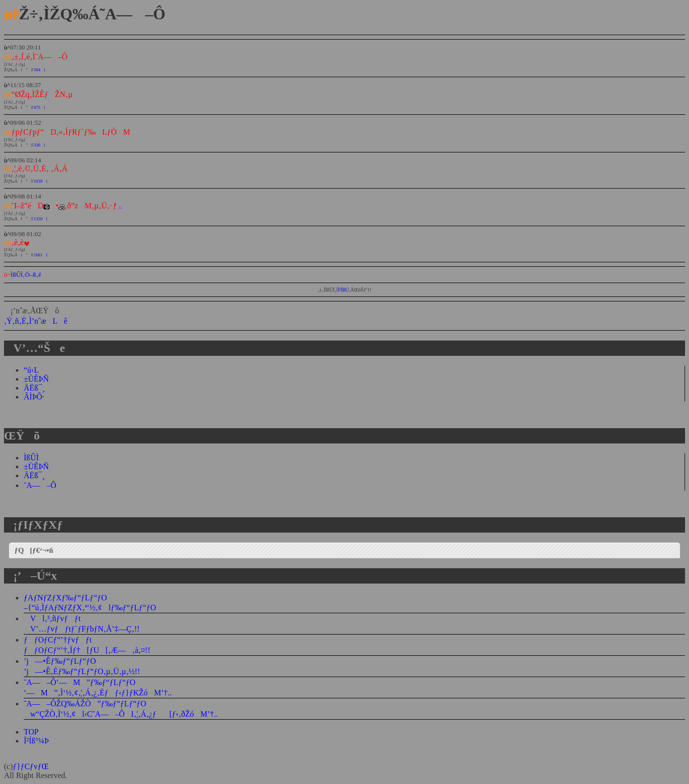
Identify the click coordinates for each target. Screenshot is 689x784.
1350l (41, 219)
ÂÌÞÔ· (34, 397)
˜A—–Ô (40, 485)
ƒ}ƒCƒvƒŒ (31, 766)
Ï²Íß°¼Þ (36, 741)
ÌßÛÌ (31, 458)
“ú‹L (31, 370)
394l (39, 70)
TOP (31, 732)
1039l (41, 181)
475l (39, 107)
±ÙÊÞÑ (36, 379)
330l (39, 145)
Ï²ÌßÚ (344, 290)
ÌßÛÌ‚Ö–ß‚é (26, 274)
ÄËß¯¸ (34, 388)
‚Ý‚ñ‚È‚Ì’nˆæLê (36, 321)
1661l (41, 255)
